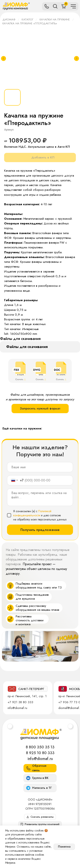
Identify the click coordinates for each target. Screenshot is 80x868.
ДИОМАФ (9, 19)
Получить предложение (40, 530)
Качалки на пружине (55, 19)
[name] (40, 467)
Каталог (27, 19)
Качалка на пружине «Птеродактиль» (30, 23)
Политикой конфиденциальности (32, 513)
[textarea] (40, 497)
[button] (40, 824)
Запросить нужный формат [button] (40, 408)
